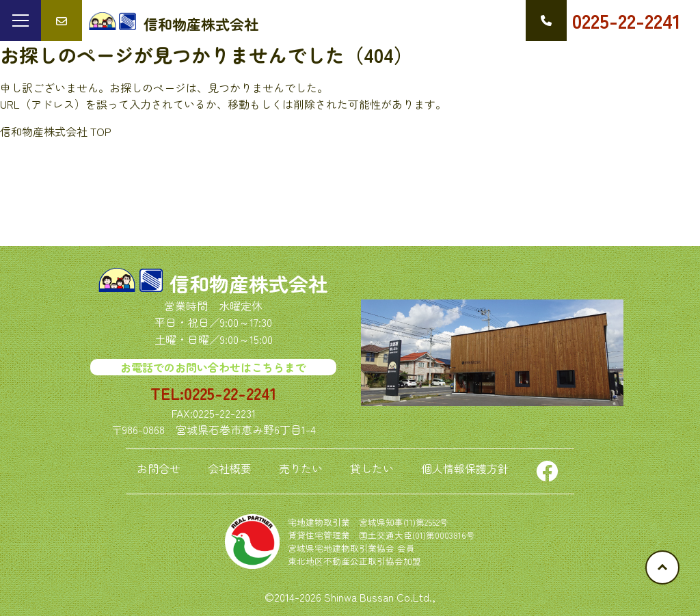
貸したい (372, 468)
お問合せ (159, 468)
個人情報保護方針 (465, 468)
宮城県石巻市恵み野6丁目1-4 (246, 429)
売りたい (301, 468)
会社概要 (230, 468)
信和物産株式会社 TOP (56, 131)
